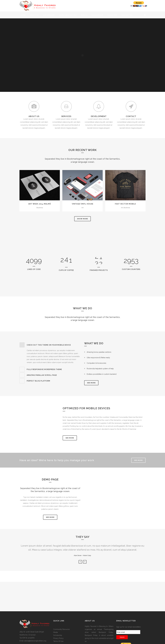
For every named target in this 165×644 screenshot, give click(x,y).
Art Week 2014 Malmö (40, 204)
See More (70, 438)
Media (56, 632)
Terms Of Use (58, 641)
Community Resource (61, 629)
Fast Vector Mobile (125, 204)
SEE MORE (91, 383)
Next (85, 562)
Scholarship (58, 635)
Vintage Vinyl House (83, 204)
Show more (82, 219)
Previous (80, 562)
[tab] (50, 345)
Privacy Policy (58, 638)
